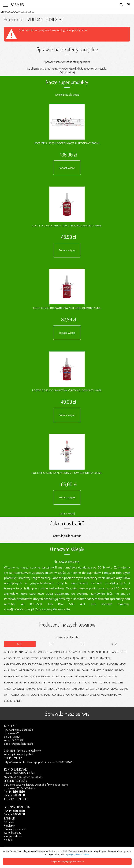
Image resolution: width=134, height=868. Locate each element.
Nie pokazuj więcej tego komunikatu (67, 862)
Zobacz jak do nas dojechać (19, 754)
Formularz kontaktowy (29, 751)
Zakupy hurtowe (13, 836)
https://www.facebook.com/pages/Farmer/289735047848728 (39, 762)
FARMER (17, 4)
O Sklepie (9, 822)
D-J (51, 644)
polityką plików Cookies (78, 855)
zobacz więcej (67, 513)
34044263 (10, 751)
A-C (20, 644)
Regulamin (10, 826)
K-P (83, 644)
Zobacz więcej (67, 168)
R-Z (114, 644)
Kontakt (8, 840)
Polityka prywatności (15, 829)
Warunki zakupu (13, 833)
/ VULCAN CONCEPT (27, 12)
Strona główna (9, 12)
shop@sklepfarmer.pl (23, 744)
